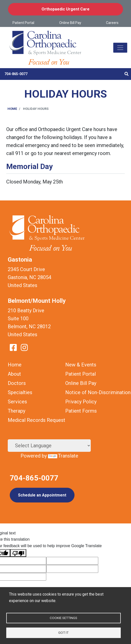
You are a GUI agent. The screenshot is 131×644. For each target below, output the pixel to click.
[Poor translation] (18, 553)
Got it (63, 633)
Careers (112, 23)
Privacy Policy (81, 402)
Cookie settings (63, 618)
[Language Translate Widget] (49, 446)
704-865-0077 (16, 74)
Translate (63, 456)
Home (12, 109)
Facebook (13, 347)
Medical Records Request (36, 420)
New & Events (81, 365)
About (14, 374)
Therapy (16, 411)
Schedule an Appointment (42, 495)
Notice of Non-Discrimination (98, 392)
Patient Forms (81, 411)
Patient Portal (23, 23)
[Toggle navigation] (120, 48)
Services (17, 402)
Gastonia (20, 260)
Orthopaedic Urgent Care (65, 9)
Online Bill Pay (70, 23)
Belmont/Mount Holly (37, 301)
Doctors (17, 383)
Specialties (20, 392)
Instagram (24, 347)
